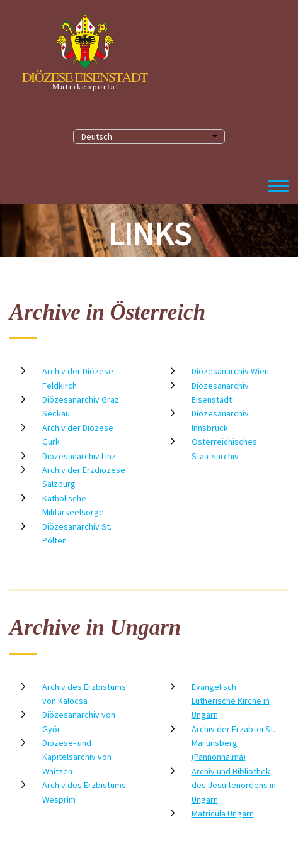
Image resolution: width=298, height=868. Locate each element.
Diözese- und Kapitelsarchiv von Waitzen (77, 757)
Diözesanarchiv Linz (79, 456)
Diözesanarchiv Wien (230, 371)
